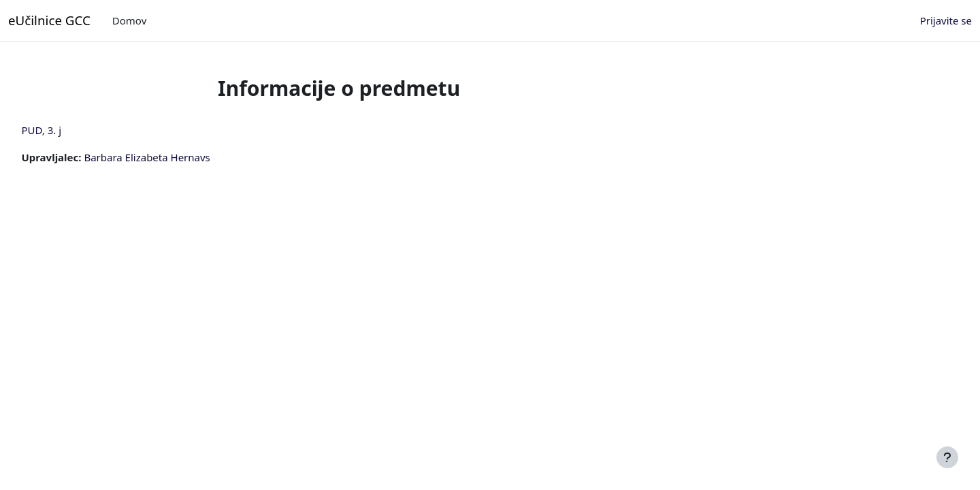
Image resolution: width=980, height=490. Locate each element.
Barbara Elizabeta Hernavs (177, 157)
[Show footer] (947, 457)
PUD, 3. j (72, 130)
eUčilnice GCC (49, 20)
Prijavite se (946, 20)
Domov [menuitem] (129, 20)
